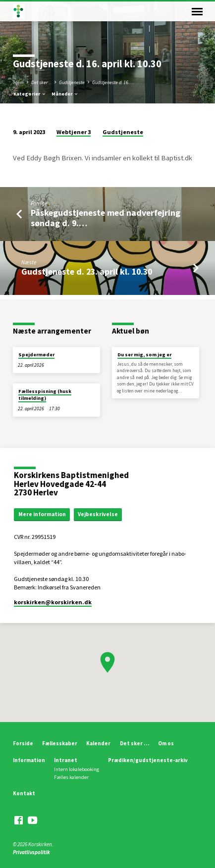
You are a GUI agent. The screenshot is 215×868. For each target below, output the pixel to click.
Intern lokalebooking (77, 769)
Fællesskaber (60, 743)
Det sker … (134, 743)
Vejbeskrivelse (98, 514)
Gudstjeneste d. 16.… (113, 82)
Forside (23, 743)
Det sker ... (41, 82)
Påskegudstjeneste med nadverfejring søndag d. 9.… (106, 217)
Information (29, 760)
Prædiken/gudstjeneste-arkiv (148, 760)
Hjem (19, 82)
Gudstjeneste (72, 82)
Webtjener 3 (74, 132)
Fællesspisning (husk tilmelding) (45, 395)
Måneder (65, 94)
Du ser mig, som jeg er (144, 355)
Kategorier (30, 94)
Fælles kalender (71, 777)
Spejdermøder (36, 355)
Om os (166, 743)
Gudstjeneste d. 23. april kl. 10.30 (87, 271)
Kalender (98, 743)
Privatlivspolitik (31, 852)
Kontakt (24, 793)
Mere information (42, 514)
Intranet (66, 760)
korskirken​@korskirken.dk (53, 602)
